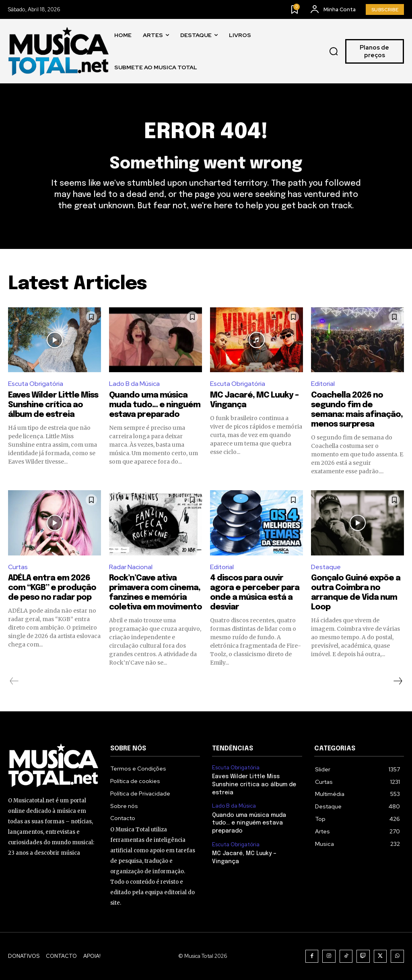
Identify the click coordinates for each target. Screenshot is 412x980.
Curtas (18, 567)
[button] (334, 52)
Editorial (323, 384)
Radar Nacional (131, 567)
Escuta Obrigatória (36, 384)
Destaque (326, 567)
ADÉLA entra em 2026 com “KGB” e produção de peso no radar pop (52, 588)
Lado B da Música (134, 384)
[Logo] (58, 51)
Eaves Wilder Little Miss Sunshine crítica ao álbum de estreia (53, 405)
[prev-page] (14, 682)
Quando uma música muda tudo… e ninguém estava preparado (155, 405)
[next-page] (398, 682)
